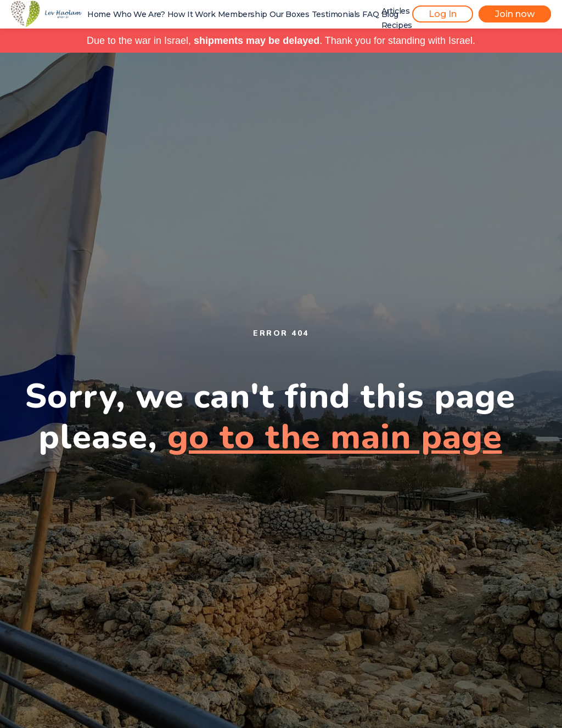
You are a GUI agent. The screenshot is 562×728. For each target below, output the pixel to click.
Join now (515, 14)
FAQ (370, 14)
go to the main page (335, 437)
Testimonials (336, 14)
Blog (390, 14)
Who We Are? (139, 14)
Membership (243, 14)
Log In (443, 14)
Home (99, 14)
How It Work (192, 14)
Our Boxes (289, 14)
